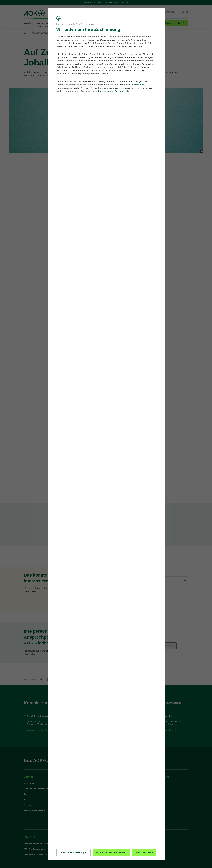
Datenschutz (137, 85)
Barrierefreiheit (123, 91)
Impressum (104, 91)
